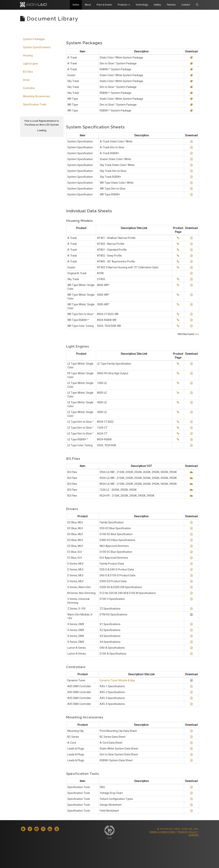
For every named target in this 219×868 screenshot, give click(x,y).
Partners (171, 5)
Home (76, 5)
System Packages (34, 39)
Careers (194, 835)
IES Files (28, 72)
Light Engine (31, 64)
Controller (29, 88)
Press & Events (104, 5)
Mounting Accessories (37, 96)
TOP (109, 838)
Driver (27, 80)
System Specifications (37, 47)
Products (124, 5)
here (197, 334)
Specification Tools (35, 104)
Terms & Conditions (162, 832)
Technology (142, 5)
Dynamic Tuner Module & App (117, 680)
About (88, 5)
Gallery (157, 5)
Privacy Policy (188, 832)
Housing (28, 55)
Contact (186, 5)
